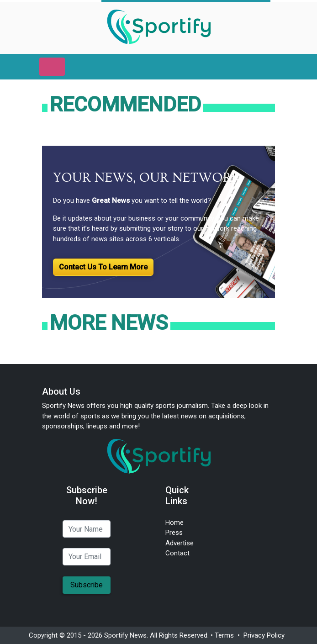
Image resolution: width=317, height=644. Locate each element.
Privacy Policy (264, 635)
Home (174, 523)
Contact (177, 553)
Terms (224, 635)
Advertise (180, 543)
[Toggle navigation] (52, 67)
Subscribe (87, 585)
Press (174, 533)
